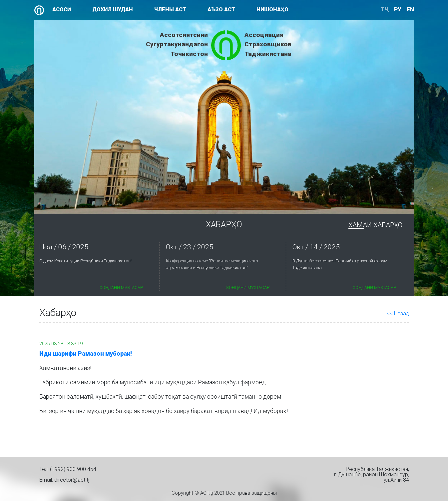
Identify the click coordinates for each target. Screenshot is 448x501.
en (410, 9)
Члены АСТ (170, 9)
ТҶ (385, 9)
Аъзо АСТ (221, 9)
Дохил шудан (113, 9)
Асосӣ (62, 9)
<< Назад (398, 313)
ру (398, 9)
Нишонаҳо (272, 9)
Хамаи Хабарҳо (375, 225)
